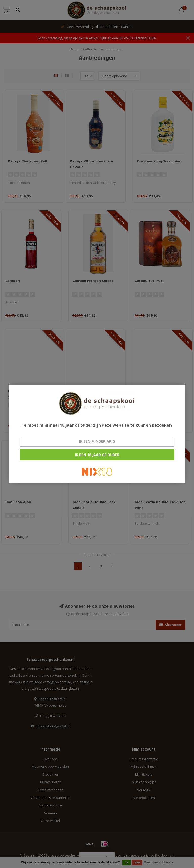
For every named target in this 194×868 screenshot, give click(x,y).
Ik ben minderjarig (97, 441)
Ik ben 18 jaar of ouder (97, 455)
